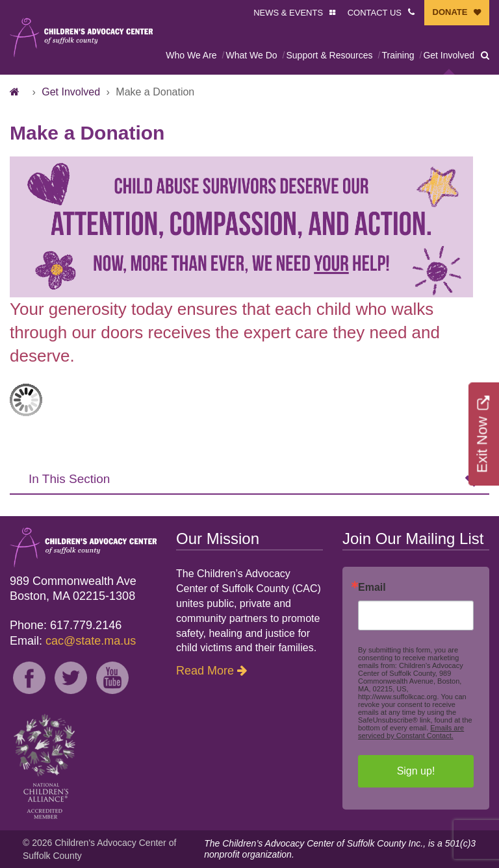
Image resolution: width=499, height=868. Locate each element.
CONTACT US (375, 13)
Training (398, 55)
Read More (205, 671)
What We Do (251, 55)
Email (372, 588)
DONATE (450, 12)
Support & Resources (329, 55)
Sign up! (416, 771)
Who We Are (191, 55)
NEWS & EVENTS (288, 13)
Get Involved (449, 55)
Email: (73, 641)
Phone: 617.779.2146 (66, 625)
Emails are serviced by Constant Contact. (411, 732)
